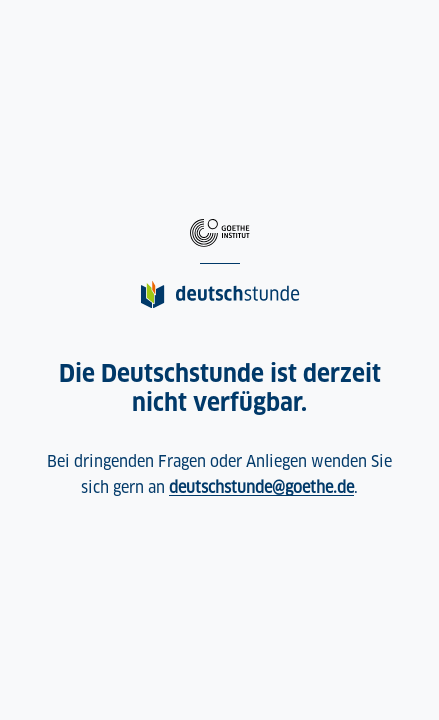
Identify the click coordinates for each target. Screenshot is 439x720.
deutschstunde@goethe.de (261, 487)
